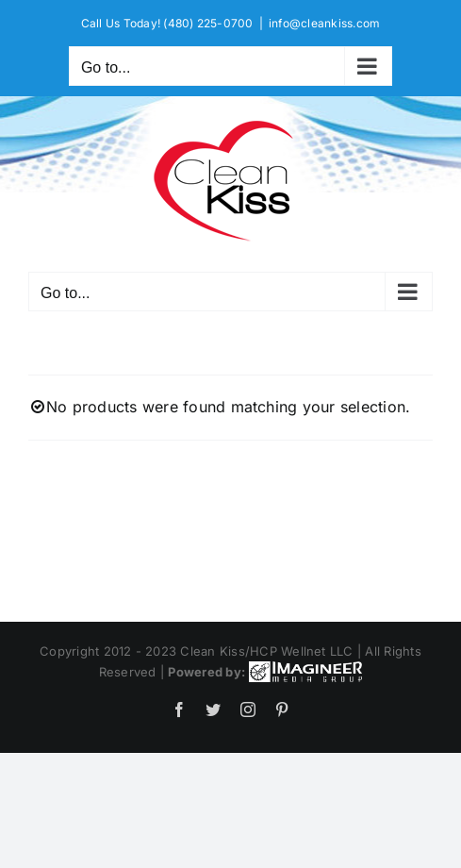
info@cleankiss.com (324, 23)
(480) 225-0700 (208, 23)
